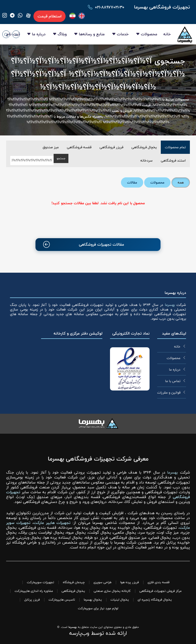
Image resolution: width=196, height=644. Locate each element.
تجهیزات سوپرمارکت (40, 582)
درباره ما (39, 34)
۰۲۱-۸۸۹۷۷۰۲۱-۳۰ (110, 7)
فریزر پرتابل (32, 600)
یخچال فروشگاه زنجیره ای (155, 600)
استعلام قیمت (50, 16)
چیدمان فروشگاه (74, 582)
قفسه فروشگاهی (79, 147)
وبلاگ (62, 34)
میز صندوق (51, 147)
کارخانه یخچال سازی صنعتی (112, 591)
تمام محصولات (175, 147)
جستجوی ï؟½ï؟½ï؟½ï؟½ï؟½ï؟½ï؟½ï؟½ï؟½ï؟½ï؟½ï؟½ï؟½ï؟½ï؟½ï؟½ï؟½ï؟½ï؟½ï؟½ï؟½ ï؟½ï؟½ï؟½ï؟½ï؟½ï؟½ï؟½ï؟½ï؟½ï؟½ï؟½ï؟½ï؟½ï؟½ (98, 74)
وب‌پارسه (79, 633)
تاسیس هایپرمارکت (62, 600)
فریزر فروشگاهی (111, 147)
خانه (167, 34)
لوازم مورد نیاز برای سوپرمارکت (98, 608)
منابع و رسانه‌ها (92, 34)
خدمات (123, 34)
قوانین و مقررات (169, 393)
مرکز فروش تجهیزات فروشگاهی (160, 591)
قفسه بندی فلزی (158, 582)
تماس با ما (173, 381)
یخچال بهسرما (93, 600)
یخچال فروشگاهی (144, 147)
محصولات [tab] (157, 182)
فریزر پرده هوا (130, 582)
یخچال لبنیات (120, 600)
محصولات (149, 34)
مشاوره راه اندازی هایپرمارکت (34, 591)
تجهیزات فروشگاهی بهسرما (162, 7)
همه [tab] (181, 182)
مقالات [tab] (132, 182)
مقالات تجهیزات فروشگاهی (84, 245)
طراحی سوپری (102, 582)
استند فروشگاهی (173, 160)
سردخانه (146, 160)
